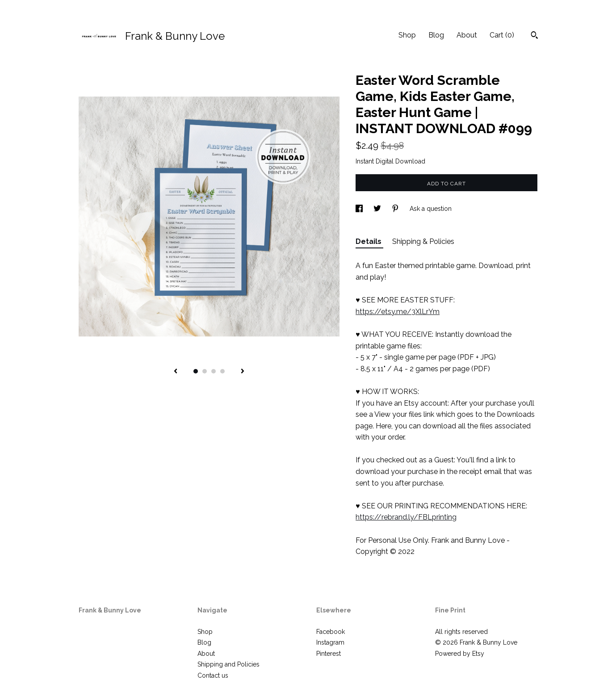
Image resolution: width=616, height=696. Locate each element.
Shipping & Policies (423, 241)
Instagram (330, 642)
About (467, 35)
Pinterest (329, 654)
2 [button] (205, 371)
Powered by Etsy (460, 654)
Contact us (213, 675)
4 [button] (222, 371)
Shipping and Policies (228, 664)
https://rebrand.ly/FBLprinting (406, 517)
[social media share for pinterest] (396, 209)
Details (369, 241)
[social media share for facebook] (360, 209)
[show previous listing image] (176, 372)
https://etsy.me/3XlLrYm (398, 312)
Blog (436, 35)
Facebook (331, 632)
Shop (407, 35)
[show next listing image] (243, 372)
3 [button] (214, 371)
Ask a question (431, 209)
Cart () (502, 35)
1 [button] (196, 371)
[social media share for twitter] (378, 209)
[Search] (534, 36)
